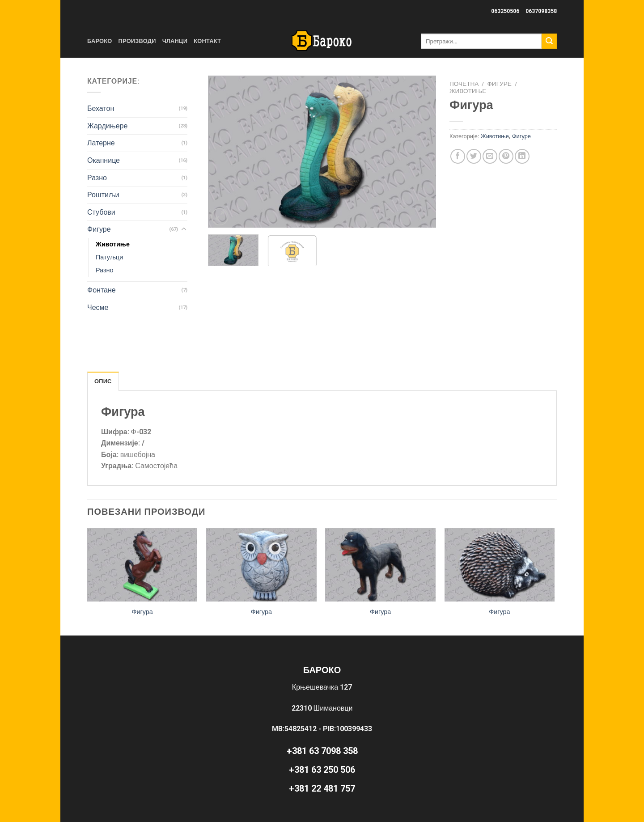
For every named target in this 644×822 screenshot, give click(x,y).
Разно (97, 178)
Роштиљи (103, 195)
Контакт (207, 41)
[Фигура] (142, 565)
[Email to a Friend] (490, 156)
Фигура (142, 612)
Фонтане (102, 290)
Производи (137, 41)
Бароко (100, 41)
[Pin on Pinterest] (506, 156)
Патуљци (109, 257)
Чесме (98, 307)
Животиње (468, 91)
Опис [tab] (103, 381)
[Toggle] (184, 229)
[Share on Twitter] (474, 156)
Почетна (464, 84)
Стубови (101, 212)
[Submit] (549, 41)
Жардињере (107, 126)
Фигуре (500, 84)
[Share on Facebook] (458, 156)
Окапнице (104, 160)
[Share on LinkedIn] (522, 156)
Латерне (101, 143)
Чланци (175, 41)
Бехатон (101, 108)
